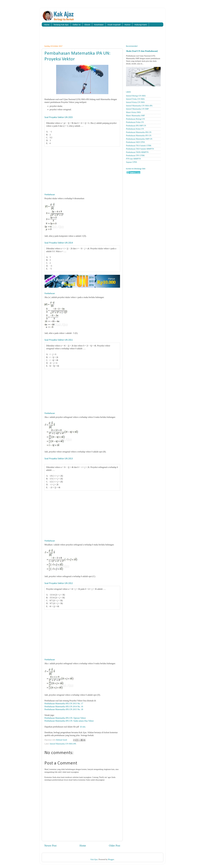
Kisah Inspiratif (114, 25)
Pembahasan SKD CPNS (135, 142)
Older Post (115, 846)
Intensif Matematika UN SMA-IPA (63, 744)
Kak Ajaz (94, 859)
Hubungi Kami (141, 25)
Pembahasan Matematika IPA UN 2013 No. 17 (64, 703)
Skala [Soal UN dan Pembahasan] (142, 51)
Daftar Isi (77, 25)
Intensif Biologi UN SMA (136, 96)
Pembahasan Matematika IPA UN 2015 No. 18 (64, 709)
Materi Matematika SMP (135, 116)
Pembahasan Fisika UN (135, 122)
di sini (83, 727)
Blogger (111, 859)
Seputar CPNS (132, 162)
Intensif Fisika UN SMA (135, 99)
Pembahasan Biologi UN (135, 119)
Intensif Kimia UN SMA (135, 102)
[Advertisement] (102, 36)
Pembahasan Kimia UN (135, 129)
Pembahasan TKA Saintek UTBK (139, 146)
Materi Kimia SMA (133, 112)
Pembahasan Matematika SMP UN (139, 139)
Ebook (87, 25)
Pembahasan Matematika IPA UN (139, 132)
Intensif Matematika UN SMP (137, 109)
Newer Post (50, 846)
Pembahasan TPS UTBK (135, 155)
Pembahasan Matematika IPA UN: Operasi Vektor (65, 718)
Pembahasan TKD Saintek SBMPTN (140, 149)
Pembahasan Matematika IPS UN (139, 135)
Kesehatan (99, 25)
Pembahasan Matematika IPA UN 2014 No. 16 (64, 706)
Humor (127, 25)
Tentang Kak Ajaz (61, 25)
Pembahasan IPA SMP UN (136, 126)
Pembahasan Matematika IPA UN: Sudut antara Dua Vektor (69, 721)
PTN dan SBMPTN (133, 159)
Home (47, 25)
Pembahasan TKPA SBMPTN (137, 152)
